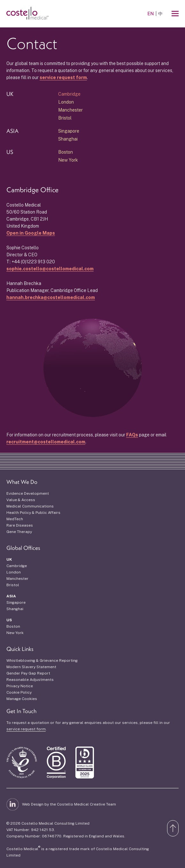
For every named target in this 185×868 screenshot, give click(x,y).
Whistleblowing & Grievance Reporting (42, 660)
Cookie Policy (19, 692)
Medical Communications (30, 506)
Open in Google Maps (31, 233)
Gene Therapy (19, 532)
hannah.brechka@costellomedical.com (51, 297)
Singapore (69, 131)
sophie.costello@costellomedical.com (50, 269)
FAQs (132, 435)
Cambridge (69, 94)
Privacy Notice (20, 686)
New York (68, 160)
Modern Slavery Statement (31, 667)
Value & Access (21, 500)
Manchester (70, 110)
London (66, 102)
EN (150, 14)
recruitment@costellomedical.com (46, 442)
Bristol (65, 118)
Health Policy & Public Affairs (33, 513)
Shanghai (68, 139)
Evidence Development (28, 493)
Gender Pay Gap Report (28, 673)
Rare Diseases (20, 525)
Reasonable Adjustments (30, 680)
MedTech (15, 519)
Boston (66, 152)
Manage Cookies (22, 699)
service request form (63, 77)
